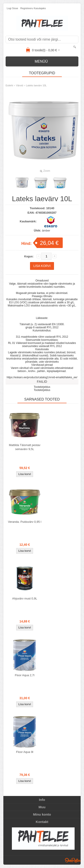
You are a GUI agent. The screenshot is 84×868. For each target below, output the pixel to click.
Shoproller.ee (73, 860)
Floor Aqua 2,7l (25, 675)
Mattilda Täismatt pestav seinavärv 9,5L (25, 447)
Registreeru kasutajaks (33, 8)
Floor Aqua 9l (25, 752)
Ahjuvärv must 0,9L (25, 598)
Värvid (19, 85)
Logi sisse (12, 8)
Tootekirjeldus (42, 387)
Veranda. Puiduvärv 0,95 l (25, 522)
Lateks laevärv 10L (36, 85)
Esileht (9, 85)
